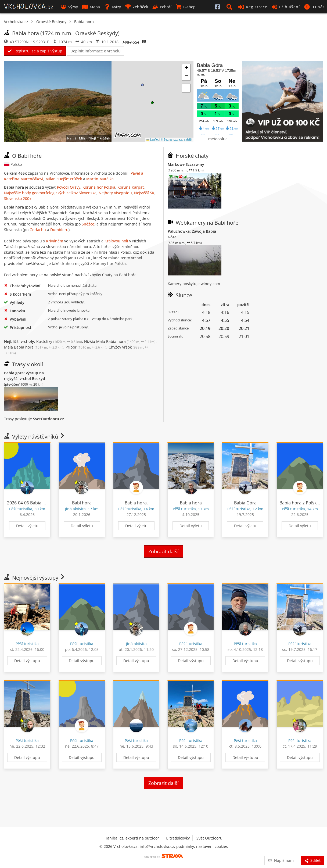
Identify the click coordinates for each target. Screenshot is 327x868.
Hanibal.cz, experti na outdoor (132, 838)
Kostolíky (59, 341)
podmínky (185, 846)
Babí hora (82, 503)
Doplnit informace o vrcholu (96, 51)
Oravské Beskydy (51, 22)
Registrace (253, 7)
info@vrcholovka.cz (157, 846)
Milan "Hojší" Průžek (95, 138)
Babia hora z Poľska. (300, 503)
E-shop (186, 7)
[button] (230, 7)
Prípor (86, 347)
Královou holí (116, 241)
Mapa (91, 7)
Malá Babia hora (34, 347)
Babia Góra (245, 503)
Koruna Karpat (131, 187)
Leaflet (152, 139)
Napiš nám (281, 860)
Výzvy (69, 7)
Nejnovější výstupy (35, 578)
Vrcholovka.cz (16, 22)
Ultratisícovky (178, 838)
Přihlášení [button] (286, 7)
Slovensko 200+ (18, 198)
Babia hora (84, 22)
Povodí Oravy (69, 187)
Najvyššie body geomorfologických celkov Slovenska (50, 193)
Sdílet (312, 860)
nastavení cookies (212, 846)
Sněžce (88, 224)
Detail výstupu (27, 661)
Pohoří (162, 7)
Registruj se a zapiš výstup (35, 51)
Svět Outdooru (209, 838)
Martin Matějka (100, 179)
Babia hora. (136, 503)
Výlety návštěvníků (35, 437)
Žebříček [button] (137, 7)
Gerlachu (38, 230)
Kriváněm (55, 241)
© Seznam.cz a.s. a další (177, 139)
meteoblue (218, 139)
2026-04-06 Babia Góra (30, 503)
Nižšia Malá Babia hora (120, 341)
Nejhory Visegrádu (115, 193)
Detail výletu (27, 526)
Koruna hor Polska (99, 187)
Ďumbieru (59, 230)
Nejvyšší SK (144, 193)
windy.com (210, 284)
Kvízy (113, 7)
